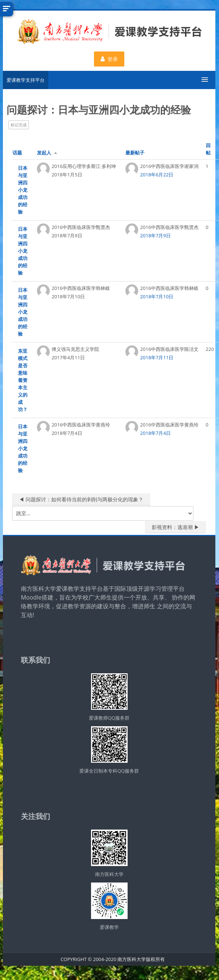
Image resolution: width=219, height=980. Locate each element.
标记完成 (18, 125)
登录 (109, 59)
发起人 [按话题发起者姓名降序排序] (44, 153)
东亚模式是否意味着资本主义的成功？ (22, 380)
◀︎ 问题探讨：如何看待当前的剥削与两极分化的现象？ (81, 499)
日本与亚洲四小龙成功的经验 (22, 190)
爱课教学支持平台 (25, 80)
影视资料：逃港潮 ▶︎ (175, 527)
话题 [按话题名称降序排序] (17, 153)
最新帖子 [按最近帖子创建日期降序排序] (135, 153)
